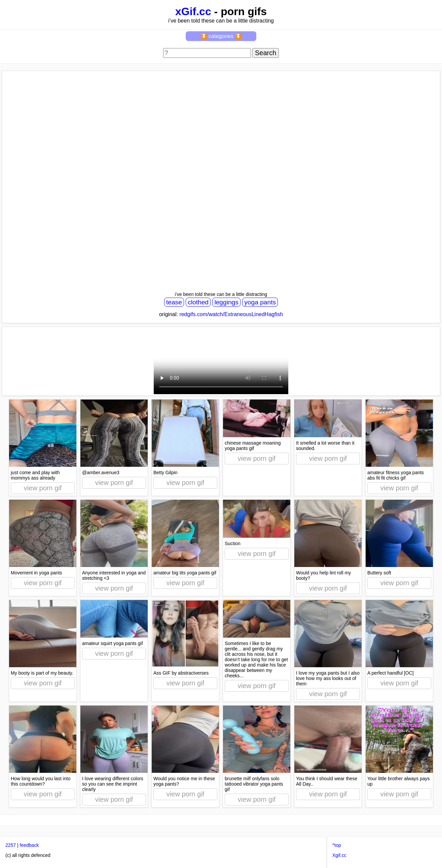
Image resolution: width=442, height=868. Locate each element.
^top (337, 845)
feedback (29, 845)
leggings (226, 302)
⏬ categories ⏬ (221, 36)
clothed (198, 302)
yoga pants (260, 302)
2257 (11, 845)
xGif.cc (193, 11)
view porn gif (43, 488)
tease (174, 302)
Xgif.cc (339, 855)
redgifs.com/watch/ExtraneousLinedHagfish (231, 314)
